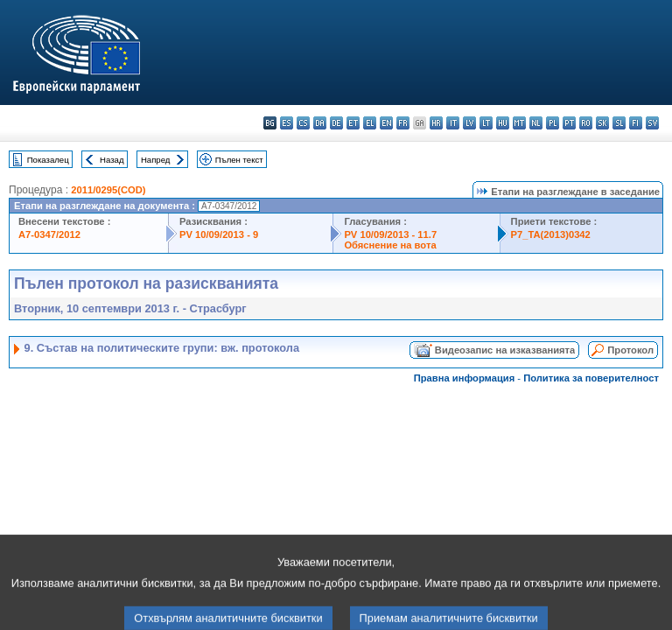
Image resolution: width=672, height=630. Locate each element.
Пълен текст (239, 160)
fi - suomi (636, 123)
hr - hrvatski (436, 123)
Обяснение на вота (390, 245)
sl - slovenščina (619, 123)
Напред (156, 160)
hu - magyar (503, 123)
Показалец (48, 160)
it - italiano (453, 123)
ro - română (586, 123)
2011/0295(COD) (108, 190)
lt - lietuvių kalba (486, 123)
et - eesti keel (353, 123)
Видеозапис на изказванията (505, 350)
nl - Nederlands (536, 123)
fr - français (403, 123)
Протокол (630, 350)
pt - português (569, 123)
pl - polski (553, 123)
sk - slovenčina (602, 123)
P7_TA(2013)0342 (551, 234)
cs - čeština (303, 123)
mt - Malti (519, 123)
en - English (386, 123)
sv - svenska (652, 123)
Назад (112, 160)
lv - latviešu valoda (469, 123)
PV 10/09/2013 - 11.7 (390, 234)
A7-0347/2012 (49, 234)
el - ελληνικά (370, 123)
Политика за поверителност (591, 378)
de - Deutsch (336, 123)
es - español (287, 123)
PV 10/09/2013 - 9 (219, 234)
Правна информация (465, 378)
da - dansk (320, 123)
